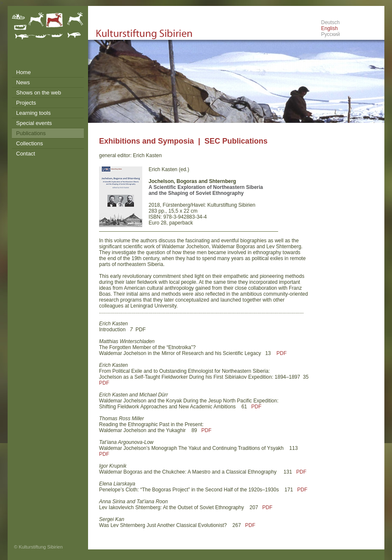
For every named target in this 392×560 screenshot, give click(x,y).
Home (23, 72)
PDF (282, 353)
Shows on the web (39, 93)
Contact (26, 154)
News (23, 82)
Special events (34, 123)
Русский (330, 34)
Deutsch (330, 22)
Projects (26, 103)
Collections (30, 143)
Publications (31, 133)
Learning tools (33, 113)
